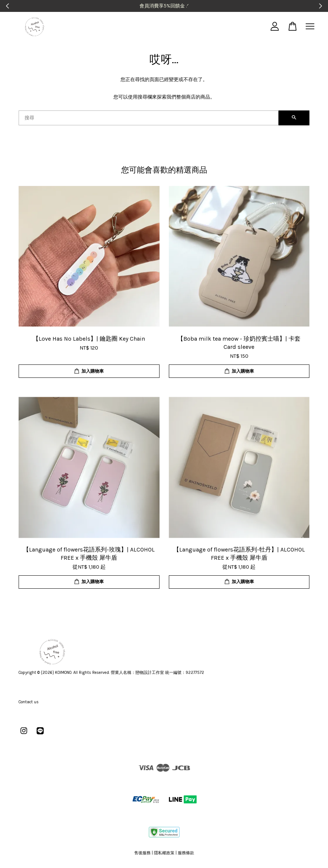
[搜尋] (149, 118)
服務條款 (186, 853)
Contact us (29, 702)
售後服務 (142, 853)
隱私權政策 (164, 853)
